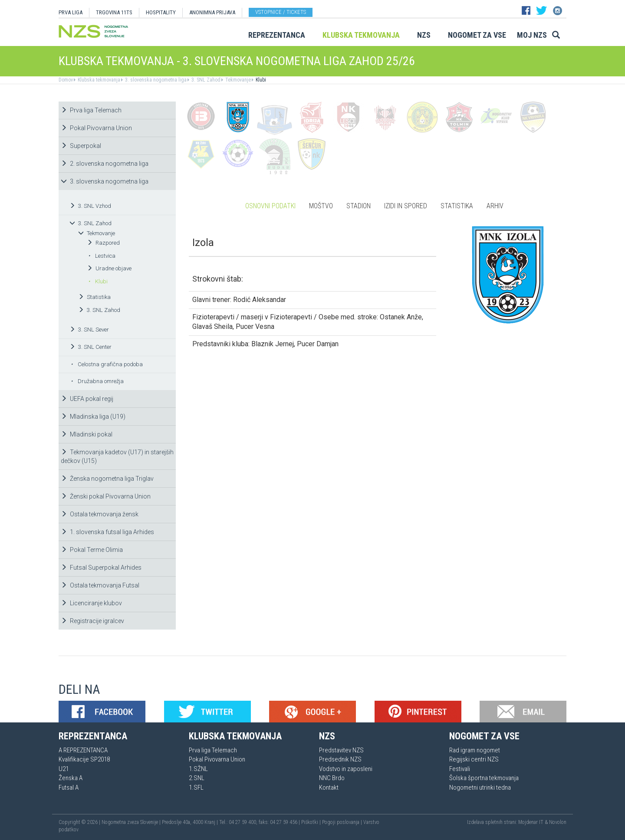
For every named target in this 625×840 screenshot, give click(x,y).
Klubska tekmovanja (361, 35)
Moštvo (321, 206)
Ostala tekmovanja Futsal (100, 585)
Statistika (94, 297)
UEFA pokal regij (87, 399)
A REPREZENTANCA (83, 750)
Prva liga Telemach (91, 110)
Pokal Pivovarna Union (96, 128)
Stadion (359, 206)
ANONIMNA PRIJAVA (212, 12)
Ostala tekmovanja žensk (100, 514)
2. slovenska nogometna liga (105, 164)
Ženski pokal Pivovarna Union (106, 496)
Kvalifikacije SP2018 (84, 759)
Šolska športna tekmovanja (484, 778)
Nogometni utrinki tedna (480, 787)
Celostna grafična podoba (107, 364)
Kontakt (329, 787)
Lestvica (102, 256)
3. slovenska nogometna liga (155, 80)
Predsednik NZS (340, 759)
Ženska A (71, 778)
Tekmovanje (237, 80)
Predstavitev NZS (341, 750)
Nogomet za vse (477, 35)
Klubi (260, 80)
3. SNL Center (90, 347)
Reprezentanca (277, 35)
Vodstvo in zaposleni (346, 769)
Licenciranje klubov (91, 603)
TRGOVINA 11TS (114, 12)
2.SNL (197, 778)
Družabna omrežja (97, 381)
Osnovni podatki (270, 206)
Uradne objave (109, 268)
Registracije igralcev (92, 621)
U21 (64, 769)
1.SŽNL (198, 769)
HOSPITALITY (161, 12)
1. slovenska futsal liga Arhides (107, 532)
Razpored (103, 243)
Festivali (460, 769)
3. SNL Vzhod (90, 206)
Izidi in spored (406, 206)
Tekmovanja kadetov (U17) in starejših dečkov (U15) (117, 456)
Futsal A (69, 787)
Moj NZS (532, 35)
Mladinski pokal (87, 434)
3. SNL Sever (89, 330)
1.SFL (196, 787)
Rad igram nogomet (475, 750)
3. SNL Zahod (205, 80)
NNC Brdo (332, 778)
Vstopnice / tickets (281, 12)
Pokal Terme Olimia (92, 550)
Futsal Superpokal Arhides (101, 568)
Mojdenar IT (531, 822)
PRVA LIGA (71, 12)
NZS (424, 35)
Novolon (558, 822)
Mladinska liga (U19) (93, 417)
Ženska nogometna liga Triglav (107, 479)
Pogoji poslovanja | (343, 822)
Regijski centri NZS (474, 759)
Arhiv (495, 206)
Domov (66, 80)
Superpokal (81, 146)
